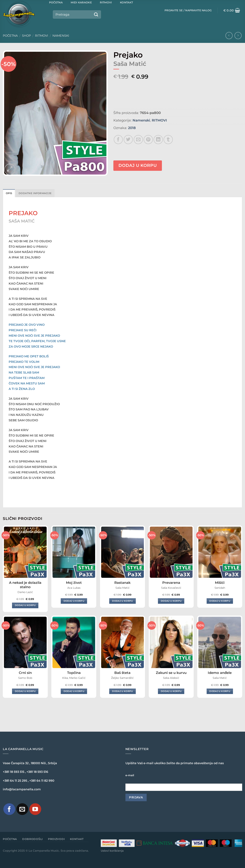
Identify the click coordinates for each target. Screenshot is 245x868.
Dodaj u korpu (138, 165)
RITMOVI (42, 36)
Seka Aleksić (171, 678)
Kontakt (77, 839)
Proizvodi (56, 839)
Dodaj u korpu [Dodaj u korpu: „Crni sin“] (25, 691)
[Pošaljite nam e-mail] (22, 809)
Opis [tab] (9, 193)
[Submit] (96, 14)
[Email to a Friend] (138, 140)
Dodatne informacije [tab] (35, 193)
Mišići (220, 583)
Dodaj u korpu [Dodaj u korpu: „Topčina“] (74, 691)
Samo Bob (25, 678)
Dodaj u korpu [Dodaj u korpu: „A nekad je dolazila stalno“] (25, 605)
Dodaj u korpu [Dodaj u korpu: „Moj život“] (74, 601)
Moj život (74, 583)
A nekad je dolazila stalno (25, 585)
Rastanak (122, 583)
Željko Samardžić (122, 678)
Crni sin (25, 673)
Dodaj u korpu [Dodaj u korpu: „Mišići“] (220, 601)
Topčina (74, 673)
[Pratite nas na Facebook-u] (9, 809)
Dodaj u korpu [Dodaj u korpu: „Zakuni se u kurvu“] (171, 691)
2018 (132, 128)
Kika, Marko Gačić (74, 678)
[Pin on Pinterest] (148, 140)
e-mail (130, 775)
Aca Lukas (74, 588)
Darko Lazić (25, 592)
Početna (10, 36)
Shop (26, 36)
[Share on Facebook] (118, 140)
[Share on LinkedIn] (158, 140)
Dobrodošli (32, 839)
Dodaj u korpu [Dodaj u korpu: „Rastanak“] (122, 601)
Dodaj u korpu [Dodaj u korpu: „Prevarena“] (171, 601)
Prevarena (171, 583)
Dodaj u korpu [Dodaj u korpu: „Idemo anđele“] (220, 691)
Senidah (220, 588)
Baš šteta (122, 673)
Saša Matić (122, 588)
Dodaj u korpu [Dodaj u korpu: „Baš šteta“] (122, 691)
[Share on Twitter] (128, 140)
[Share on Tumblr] (168, 140)
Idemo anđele (220, 673)
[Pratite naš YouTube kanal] (35, 809)
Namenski (61, 36)
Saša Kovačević (171, 588)
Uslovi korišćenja (112, 851)
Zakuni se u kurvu (171, 673)
